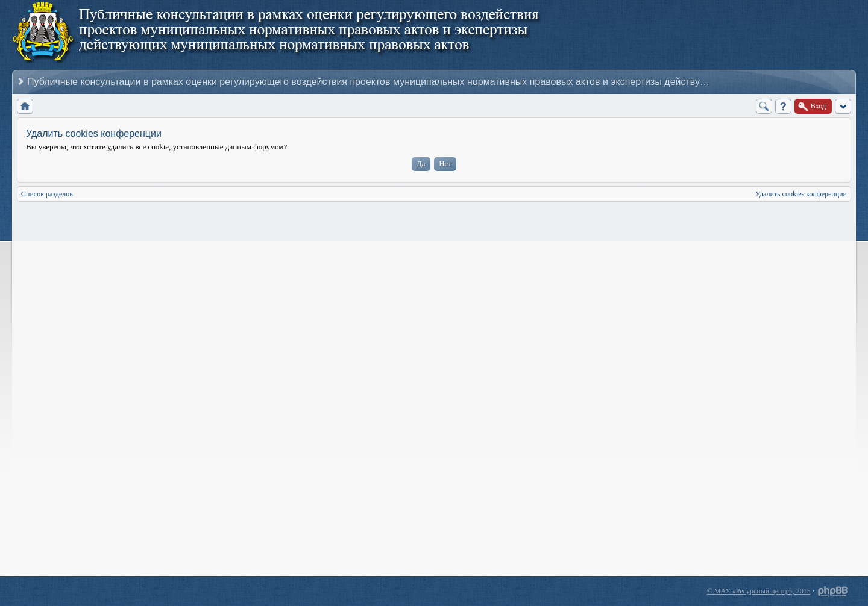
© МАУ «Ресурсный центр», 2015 (759, 591)
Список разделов (47, 194)
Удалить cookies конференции (801, 194)
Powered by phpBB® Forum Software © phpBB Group (833, 592)
